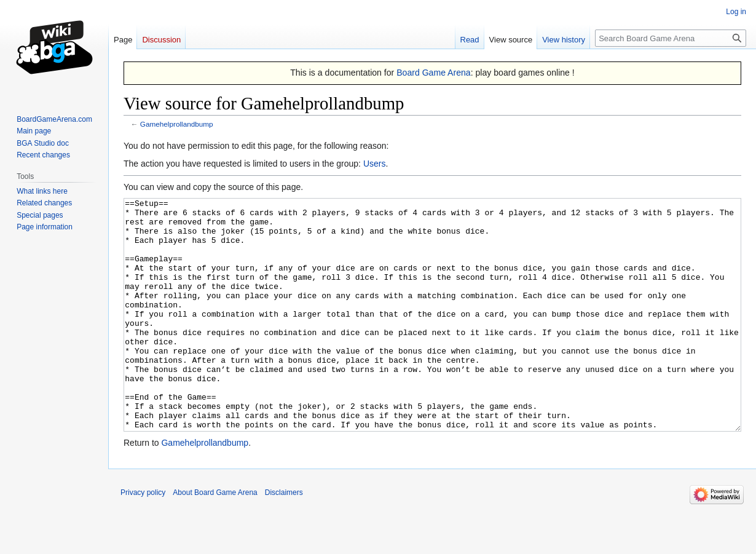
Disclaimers (284, 539)
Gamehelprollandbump (177, 124)
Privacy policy (143, 539)
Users (375, 164)
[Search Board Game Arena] (671, 38)
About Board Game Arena (215, 539)
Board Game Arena (434, 73)
